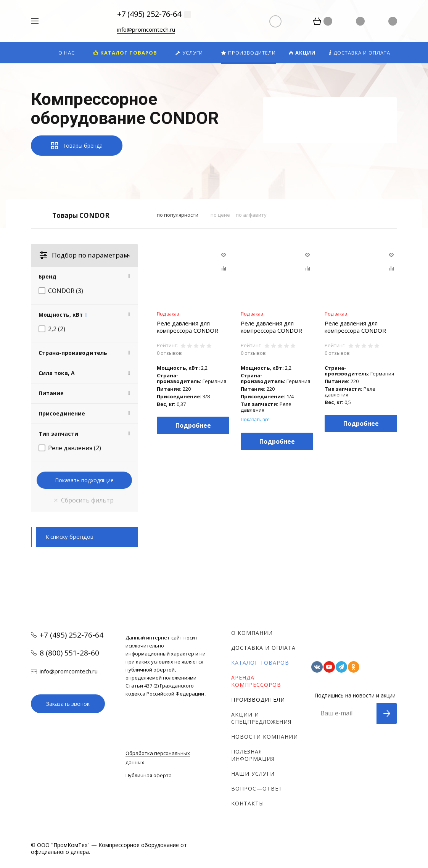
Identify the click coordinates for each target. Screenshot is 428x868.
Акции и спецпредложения (261, 718)
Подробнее (193, 425)
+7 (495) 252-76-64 (149, 14)
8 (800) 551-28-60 (69, 653)
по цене (220, 215)
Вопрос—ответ (257, 788)
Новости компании (265, 737)
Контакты (248, 803)
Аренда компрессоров (256, 681)
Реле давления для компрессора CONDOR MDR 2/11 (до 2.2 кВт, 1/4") (271, 327)
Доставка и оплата (263, 648)
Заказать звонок (68, 704)
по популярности (178, 215)
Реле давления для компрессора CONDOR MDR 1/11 (355, 327)
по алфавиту (251, 215)
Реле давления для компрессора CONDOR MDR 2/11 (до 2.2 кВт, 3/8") (187, 327)
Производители (258, 700)
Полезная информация (253, 755)
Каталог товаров (260, 663)
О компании (252, 633)
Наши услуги (253, 774)
